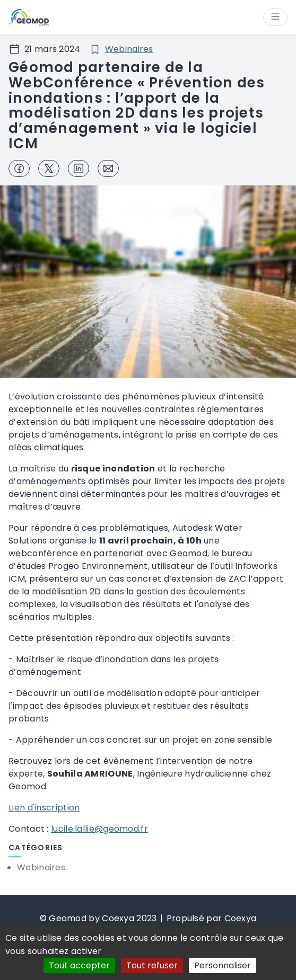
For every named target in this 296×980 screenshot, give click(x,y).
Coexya (241, 918)
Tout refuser (152, 965)
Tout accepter (79, 965)
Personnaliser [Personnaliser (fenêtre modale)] (223, 965)
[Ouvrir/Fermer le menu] (275, 17)
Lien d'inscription (44, 808)
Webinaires (129, 49)
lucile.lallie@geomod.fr (99, 829)
